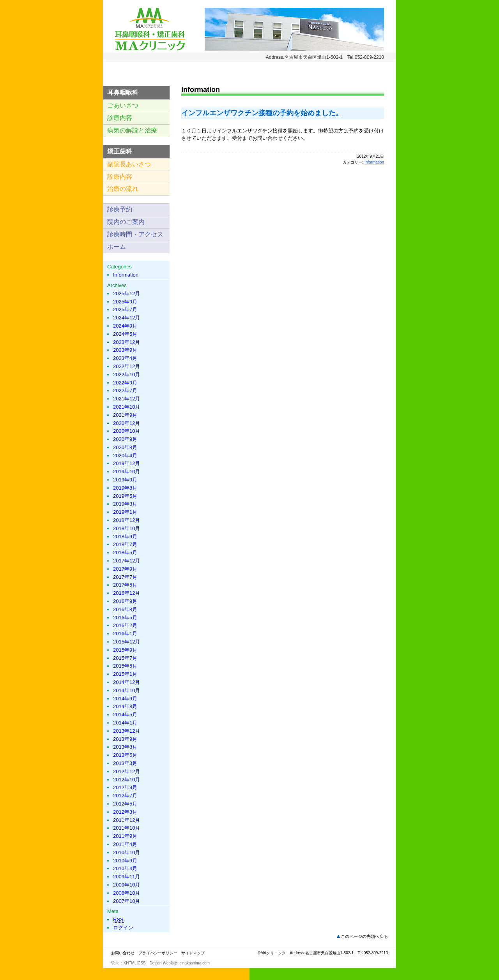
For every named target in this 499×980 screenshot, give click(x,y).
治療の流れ (123, 189)
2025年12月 (127, 293)
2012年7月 (125, 796)
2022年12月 (127, 366)
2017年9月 (125, 569)
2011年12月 (127, 820)
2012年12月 (127, 771)
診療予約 (120, 209)
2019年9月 (125, 480)
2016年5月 (125, 618)
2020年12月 (127, 423)
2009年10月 (127, 885)
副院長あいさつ (129, 164)
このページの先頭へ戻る (364, 936)
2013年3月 (125, 763)
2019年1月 (125, 512)
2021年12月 (127, 399)
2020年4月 (125, 456)
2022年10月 (127, 375)
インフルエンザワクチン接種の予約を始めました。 (262, 113)
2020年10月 (127, 431)
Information (374, 162)
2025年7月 (125, 309)
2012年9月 (125, 787)
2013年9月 (125, 739)
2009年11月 (127, 877)
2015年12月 (127, 642)
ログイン (123, 928)
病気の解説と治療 (132, 130)
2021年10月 (127, 407)
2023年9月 (125, 350)
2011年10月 (127, 828)
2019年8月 (125, 488)
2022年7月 (125, 390)
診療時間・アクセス (135, 234)
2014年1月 (125, 723)
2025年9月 (125, 302)
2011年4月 (125, 844)
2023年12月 (127, 342)
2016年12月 (127, 593)
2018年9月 (125, 537)
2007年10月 (127, 901)
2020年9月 (125, 439)
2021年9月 (125, 415)
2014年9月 (125, 699)
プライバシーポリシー (158, 953)
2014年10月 (127, 690)
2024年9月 (125, 326)
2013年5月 (125, 755)
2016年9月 (125, 601)
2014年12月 (127, 682)
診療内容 (120, 118)
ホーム (117, 247)
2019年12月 (127, 463)
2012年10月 (127, 780)
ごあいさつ (123, 105)
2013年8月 (125, 747)
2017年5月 (125, 585)
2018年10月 (127, 528)
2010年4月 (125, 868)
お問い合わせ (123, 953)
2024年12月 (127, 318)
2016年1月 (125, 634)
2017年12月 (127, 561)
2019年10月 (127, 471)
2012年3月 (125, 812)
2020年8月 (125, 447)
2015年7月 (125, 658)
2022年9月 (125, 383)
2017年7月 (125, 577)
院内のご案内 (126, 222)
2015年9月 (125, 650)
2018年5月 (125, 553)
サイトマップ (193, 953)
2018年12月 (127, 520)
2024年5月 (125, 334)
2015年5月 (125, 666)
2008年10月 (127, 893)
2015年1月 (125, 674)
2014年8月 (125, 706)
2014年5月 (125, 715)
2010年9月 (125, 861)
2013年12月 (127, 731)
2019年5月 (125, 496)
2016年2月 (125, 625)
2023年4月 (125, 358)
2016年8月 (125, 609)
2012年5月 (125, 804)
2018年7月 (125, 544)
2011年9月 (125, 836)
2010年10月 (127, 852)
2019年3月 (125, 504)
